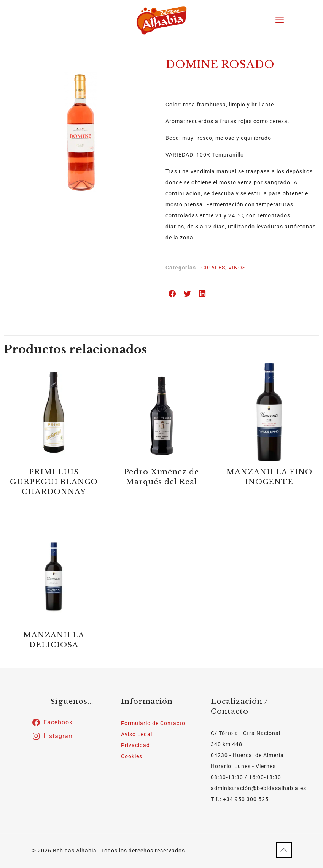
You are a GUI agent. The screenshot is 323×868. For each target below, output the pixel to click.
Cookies (132, 756)
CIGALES (213, 268)
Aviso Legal (137, 734)
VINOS (237, 268)
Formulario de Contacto (153, 723)
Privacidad (135, 745)
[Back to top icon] (284, 850)
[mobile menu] (280, 20)
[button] (173, 294)
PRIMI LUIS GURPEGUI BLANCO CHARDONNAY (54, 482)
